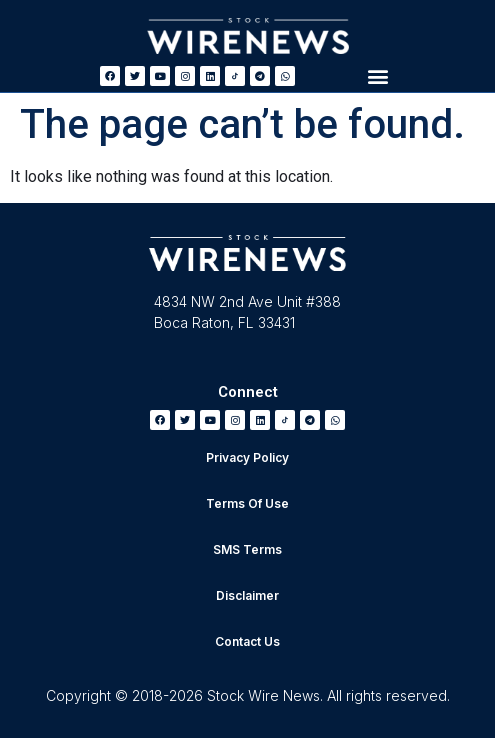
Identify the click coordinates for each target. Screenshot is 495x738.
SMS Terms (247, 549)
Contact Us (247, 641)
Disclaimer (247, 595)
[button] (378, 75)
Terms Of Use (247, 503)
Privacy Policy (247, 457)
